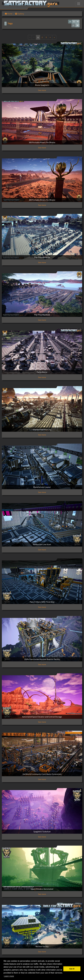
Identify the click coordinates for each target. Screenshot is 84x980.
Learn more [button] (9, 976)
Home (9, 14)
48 (78, 22)
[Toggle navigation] (79, 4)
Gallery (20, 14)
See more (42, 90)
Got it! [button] (72, 969)
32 (74, 22)
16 (70, 22)
